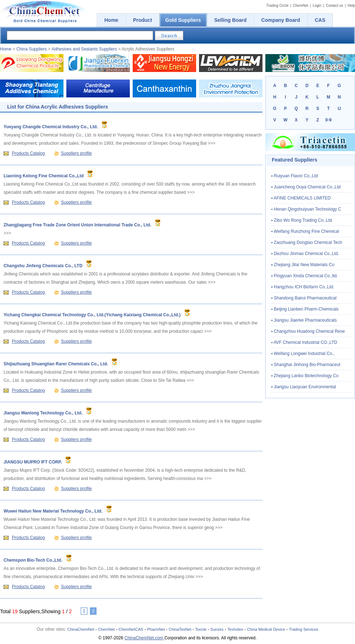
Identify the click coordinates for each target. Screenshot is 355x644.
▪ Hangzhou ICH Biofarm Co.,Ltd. (303, 287)
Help (351, 6)
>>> (212, 143)
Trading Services (304, 629)
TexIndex (235, 629)
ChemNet (300, 6)
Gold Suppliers (183, 20)
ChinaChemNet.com (144, 638)
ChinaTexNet (180, 629)
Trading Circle (278, 6)
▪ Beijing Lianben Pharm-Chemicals (305, 309)
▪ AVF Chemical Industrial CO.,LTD (304, 342)
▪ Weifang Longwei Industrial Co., (303, 354)
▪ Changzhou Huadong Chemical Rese (308, 331)
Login (317, 6)
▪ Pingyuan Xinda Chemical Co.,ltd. (304, 276)
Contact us (335, 6)
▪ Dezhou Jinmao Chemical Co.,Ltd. (305, 254)
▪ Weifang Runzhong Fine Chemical (305, 231)
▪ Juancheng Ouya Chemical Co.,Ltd (306, 187)
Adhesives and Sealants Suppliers (84, 49)
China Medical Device (266, 629)
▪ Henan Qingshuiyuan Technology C (306, 209)
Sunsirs (217, 629)
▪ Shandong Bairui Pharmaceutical (304, 298)
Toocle (201, 629)
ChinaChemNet (81, 629)
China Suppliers (32, 49)
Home (6, 49)
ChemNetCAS (131, 629)
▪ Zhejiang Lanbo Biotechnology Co (305, 376)
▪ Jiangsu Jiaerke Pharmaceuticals (304, 320)
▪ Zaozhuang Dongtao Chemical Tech (307, 242)
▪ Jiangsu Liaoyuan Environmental (304, 387)
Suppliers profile (76, 153)
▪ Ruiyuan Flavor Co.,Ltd (294, 176)
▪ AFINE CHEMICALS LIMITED (301, 198)
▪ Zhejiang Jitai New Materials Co (303, 265)
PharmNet (156, 629)
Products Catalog (28, 153)
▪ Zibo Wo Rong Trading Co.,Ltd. (302, 220)
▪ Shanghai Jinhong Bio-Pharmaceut (306, 365)
